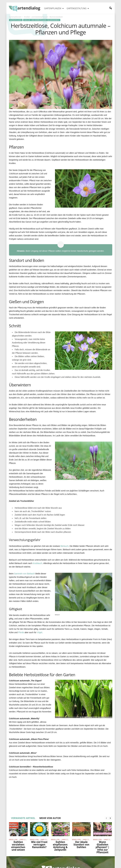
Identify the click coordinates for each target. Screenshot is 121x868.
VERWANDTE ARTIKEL (23, 818)
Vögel (40, 632)
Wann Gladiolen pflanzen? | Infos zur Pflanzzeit (102, 847)
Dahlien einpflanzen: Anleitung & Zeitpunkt (60, 846)
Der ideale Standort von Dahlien (81, 845)
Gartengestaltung (78, 8)
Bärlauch (65, 546)
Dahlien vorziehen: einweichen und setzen (18, 846)
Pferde (21, 632)
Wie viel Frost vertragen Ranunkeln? (39, 845)
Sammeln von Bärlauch (24, 574)
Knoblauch (38, 563)
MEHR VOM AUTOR (50, 818)
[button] (110, 8)
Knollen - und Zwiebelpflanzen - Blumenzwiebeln (42, 20)
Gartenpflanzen (54, 8)
